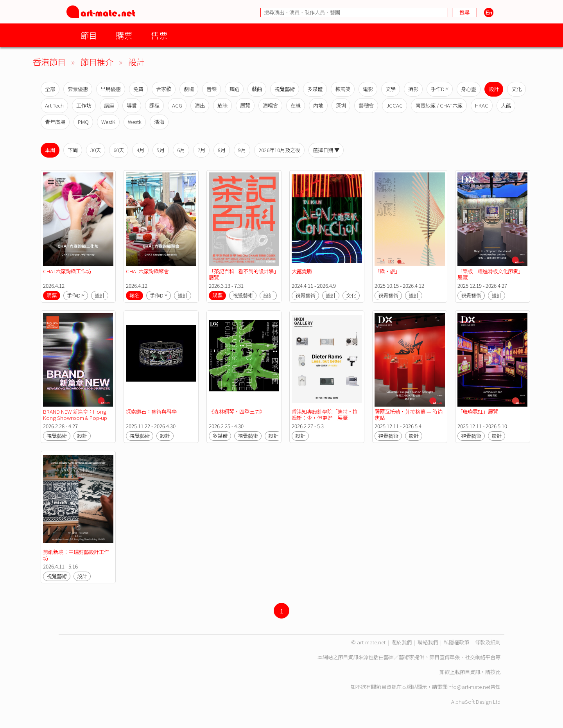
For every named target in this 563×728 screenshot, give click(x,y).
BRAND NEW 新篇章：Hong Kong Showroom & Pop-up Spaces (76, 418)
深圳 (341, 105)
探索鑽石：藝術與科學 (151, 412)
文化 (516, 89)
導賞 (132, 105)
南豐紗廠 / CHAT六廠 (439, 105)
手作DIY (440, 89)
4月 (140, 150)
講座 (109, 105)
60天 (119, 150)
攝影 (413, 89)
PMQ (83, 122)
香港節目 (49, 62)
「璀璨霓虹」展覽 (478, 412)
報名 (134, 295)
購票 (124, 35)
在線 (296, 105)
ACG (177, 105)
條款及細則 (488, 642)
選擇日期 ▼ (326, 150)
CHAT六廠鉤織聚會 (147, 271)
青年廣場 (55, 122)
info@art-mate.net (469, 687)
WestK (108, 122)
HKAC (482, 105)
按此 (495, 672)
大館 (506, 105)
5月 (161, 150)
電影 (368, 89)
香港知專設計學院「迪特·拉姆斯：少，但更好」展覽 (325, 415)
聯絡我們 (428, 642)
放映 (222, 105)
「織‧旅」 (387, 271)
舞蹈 (234, 89)
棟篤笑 (343, 89)
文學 (391, 89)
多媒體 (315, 89)
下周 (73, 150)
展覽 (245, 105)
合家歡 (164, 89)
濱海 (159, 122)
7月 (201, 150)
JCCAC (394, 105)
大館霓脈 (302, 271)
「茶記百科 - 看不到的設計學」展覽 (244, 274)
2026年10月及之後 (279, 150)
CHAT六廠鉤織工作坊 (67, 271)
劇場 (189, 89)
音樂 (212, 89)
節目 (89, 35)
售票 (159, 35)
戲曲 (257, 89)
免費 (138, 89)
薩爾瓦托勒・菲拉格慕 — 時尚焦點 (409, 415)
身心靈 (469, 89)
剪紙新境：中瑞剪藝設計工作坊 (76, 555)
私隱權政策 (456, 642)
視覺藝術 (285, 89)
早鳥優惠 (111, 89)
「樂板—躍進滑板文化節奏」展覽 (490, 274)
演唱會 (270, 105)
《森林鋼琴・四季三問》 (237, 412)
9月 (242, 150)
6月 (181, 150)
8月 (222, 150)
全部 (50, 89)
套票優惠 (78, 89)
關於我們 (402, 642)
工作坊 (84, 105)
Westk (135, 122)
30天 (96, 150)
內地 (318, 105)
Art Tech (54, 105)
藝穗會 (366, 105)
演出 (200, 105)
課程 (154, 105)
